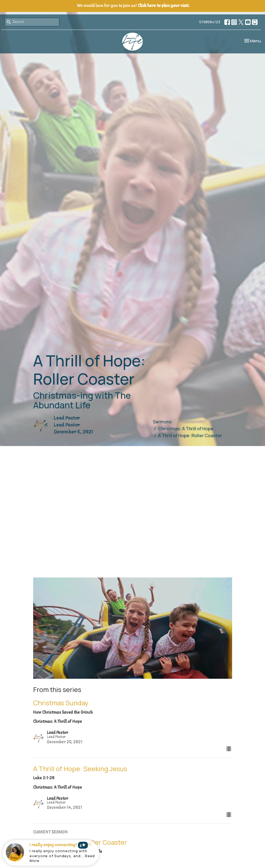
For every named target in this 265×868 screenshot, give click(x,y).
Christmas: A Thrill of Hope (186, 429)
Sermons (162, 422)
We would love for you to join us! (133, 6)
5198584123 (210, 22)
